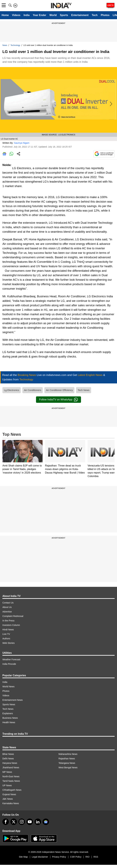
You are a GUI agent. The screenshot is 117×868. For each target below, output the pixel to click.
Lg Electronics (12, 390)
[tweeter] (14, 822)
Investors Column (11, 625)
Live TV (6, 634)
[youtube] (30, 822)
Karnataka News (11, 803)
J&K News (8, 799)
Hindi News (8, 630)
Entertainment (80, 15)
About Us (7, 607)
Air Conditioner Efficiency (59, 390)
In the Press (8, 621)
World (53, 15)
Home (5, 15)
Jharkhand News (11, 768)
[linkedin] (38, 822)
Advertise (7, 612)
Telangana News (67, 763)
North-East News (11, 776)
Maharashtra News (68, 754)
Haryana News (10, 763)
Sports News (9, 704)
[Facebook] (6, 822)
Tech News (83, 390)
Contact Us (8, 603)
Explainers (8, 713)
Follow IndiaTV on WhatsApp (59, 400)
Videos (16, 15)
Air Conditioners (33, 390)
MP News (7, 772)
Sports (64, 15)
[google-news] (46, 822)
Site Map (23, 857)
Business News (10, 718)
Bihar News (8, 754)
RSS (96, 857)
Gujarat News (9, 794)
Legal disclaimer (40, 857)
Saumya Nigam (22, 143)
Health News (9, 722)
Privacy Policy (59, 857)
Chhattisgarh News (12, 790)
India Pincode (9, 664)
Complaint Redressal (13, 616)
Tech (95, 15)
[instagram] (22, 822)
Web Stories (9, 643)
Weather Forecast (11, 659)
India (27, 15)
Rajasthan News (67, 759)
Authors (6, 639)
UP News (7, 785)
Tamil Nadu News (11, 781)
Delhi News (8, 759)
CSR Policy (76, 857)
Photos (105, 15)
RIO (88, 857)
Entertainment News (13, 700)
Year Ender (40, 15)
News (5, 45)
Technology (15, 45)
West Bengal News (68, 768)
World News (8, 687)
